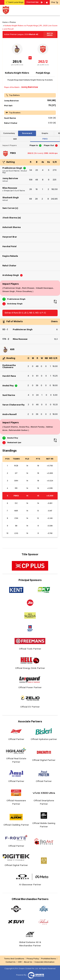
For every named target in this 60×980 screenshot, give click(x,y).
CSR (20, 962)
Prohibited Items (49, 959)
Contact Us (11, 962)
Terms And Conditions (14, 959)
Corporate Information (44, 962)
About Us (28, 962)
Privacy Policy (33, 959)
